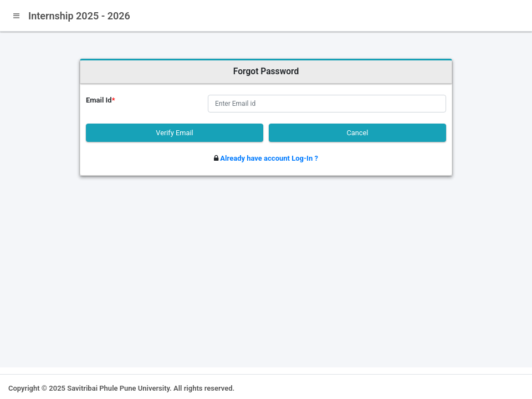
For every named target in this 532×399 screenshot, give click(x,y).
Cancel (358, 133)
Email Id (101, 100)
